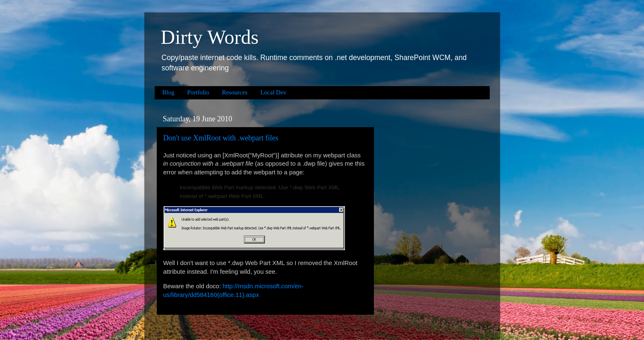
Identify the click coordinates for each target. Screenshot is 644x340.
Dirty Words (210, 37)
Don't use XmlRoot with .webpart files (221, 138)
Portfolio (198, 92)
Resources (235, 92)
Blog (168, 92)
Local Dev (273, 92)
